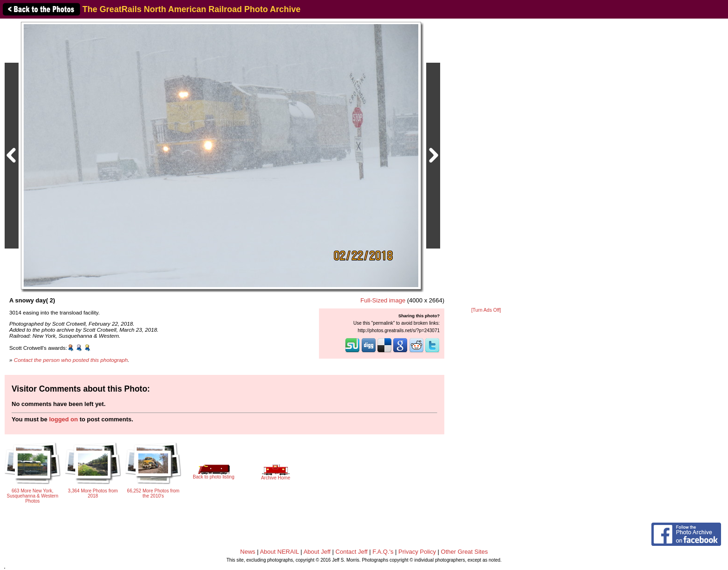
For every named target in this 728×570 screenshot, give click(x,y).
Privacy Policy (417, 552)
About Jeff (317, 552)
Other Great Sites (465, 552)
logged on (64, 419)
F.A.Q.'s (383, 552)
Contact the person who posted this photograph (71, 360)
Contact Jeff (352, 552)
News (248, 552)
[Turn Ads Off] (486, 310)
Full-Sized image (383, 300)
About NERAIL (279, 552)
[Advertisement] (486, 164)
